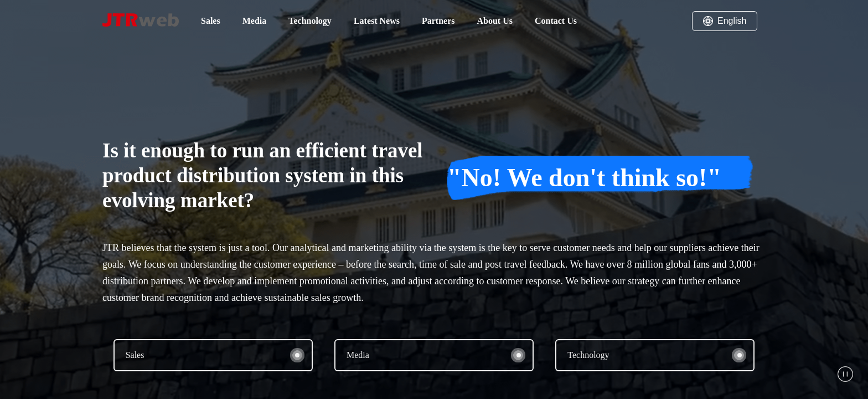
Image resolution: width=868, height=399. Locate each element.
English (725, 21)
